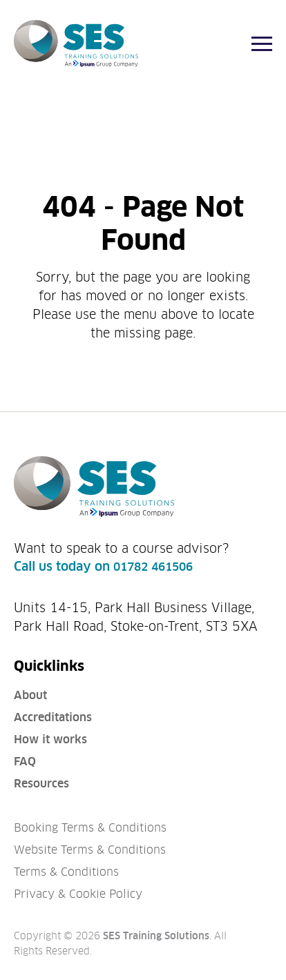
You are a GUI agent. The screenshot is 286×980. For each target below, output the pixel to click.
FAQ (25, 762)
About (30, 695)
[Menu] (262, 44)
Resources (41, 784)
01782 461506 (153, 567)
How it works (50, 739)
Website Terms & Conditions (90, 850)
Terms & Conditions (66, 872)
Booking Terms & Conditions (90, 828)
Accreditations (53, 717)
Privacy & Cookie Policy (78, 894)
